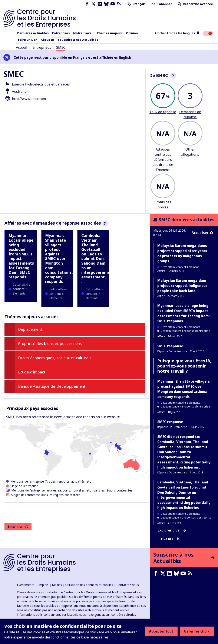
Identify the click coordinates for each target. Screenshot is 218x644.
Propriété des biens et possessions (50, 343)
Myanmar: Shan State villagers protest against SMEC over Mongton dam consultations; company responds (59, 258)
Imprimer (18, 526)
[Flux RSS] (119, 4)
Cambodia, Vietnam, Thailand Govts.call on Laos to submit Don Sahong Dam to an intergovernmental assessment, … (100, 258)
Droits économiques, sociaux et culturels (55, 358)
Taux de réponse (163, 112)
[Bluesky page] (106, 4)
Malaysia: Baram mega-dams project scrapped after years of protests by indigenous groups (182, 253)
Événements (26, 585)
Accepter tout (161, 631)
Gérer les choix (197, 631)
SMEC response (170, 346)
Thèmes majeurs (110, 33)
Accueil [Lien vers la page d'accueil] (22, 47)
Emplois (43, 585)
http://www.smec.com (29, 99)
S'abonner (161, 4)
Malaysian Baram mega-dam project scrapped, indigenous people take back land (182, 286)
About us (48, 40)
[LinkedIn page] (100, 4)
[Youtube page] (113, 4)
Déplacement (30, 329)
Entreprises (61, 33)
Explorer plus (172, 530)
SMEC (61, 47)
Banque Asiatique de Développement (52, 386)
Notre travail (83, 33)
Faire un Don (28, 40)
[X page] (93, 4)
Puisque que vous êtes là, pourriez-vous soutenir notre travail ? (184, 366)
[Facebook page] (87, 4)
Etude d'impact (32, 372)
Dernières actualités (33, 33)
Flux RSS (170, 539)
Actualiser (202, 233)
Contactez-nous (128, 585)
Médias (57, 585)
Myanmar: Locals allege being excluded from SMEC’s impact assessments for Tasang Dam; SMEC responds (21, 256)
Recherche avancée (195, 4)
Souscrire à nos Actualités (78, 40)
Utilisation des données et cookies (89, 585)
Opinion (132, 33)
